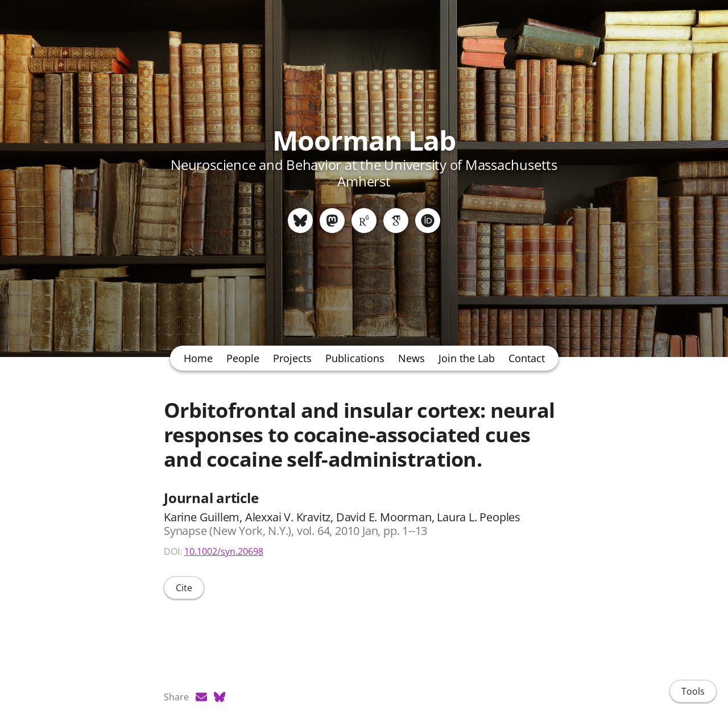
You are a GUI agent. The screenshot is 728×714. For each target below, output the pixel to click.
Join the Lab (467, 358)
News (411, 358)
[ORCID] (428, 221)
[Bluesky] (300, 221)
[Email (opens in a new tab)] (201, 697)
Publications (355, 358)
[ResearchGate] (364, 221)
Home (198, 358)
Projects (292, 358)
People (243, 358)
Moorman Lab (364, 140)
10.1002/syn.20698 (224, 551)
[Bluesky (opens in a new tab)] (220, 697)
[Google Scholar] (396, 221)
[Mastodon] (332, 221)
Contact (527, 358)
